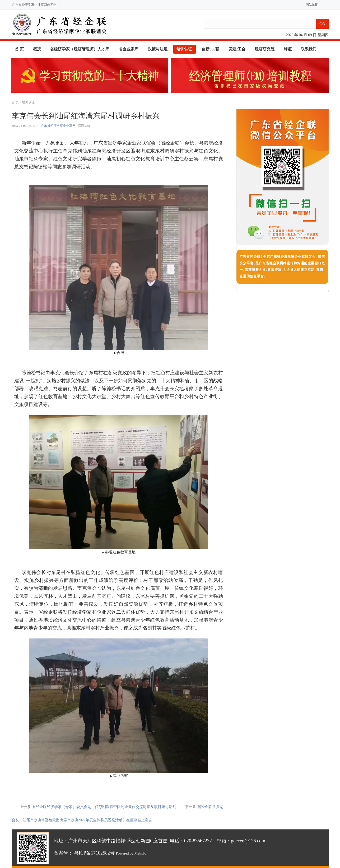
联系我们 (309, 49)
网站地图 (311, 5)
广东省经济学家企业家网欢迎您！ (36, 5)
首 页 (19, 49)
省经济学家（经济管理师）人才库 (80, 49)
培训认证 (184, 49)
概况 (37, 49)
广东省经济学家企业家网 (58, 126)
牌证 (288, 49)
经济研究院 (265, 49)
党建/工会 (237, 49)
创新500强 (211, 49)
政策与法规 (158, 49)
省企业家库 (129, 49)
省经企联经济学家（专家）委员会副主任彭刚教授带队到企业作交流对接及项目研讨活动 (104, 807)
